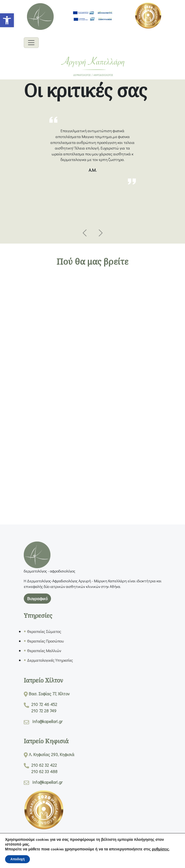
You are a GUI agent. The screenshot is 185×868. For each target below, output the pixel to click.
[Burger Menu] (31, 43)
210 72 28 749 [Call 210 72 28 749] (44, 711)
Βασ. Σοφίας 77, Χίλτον (49, 694)
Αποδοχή (17, 859)
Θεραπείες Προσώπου (45, 641)
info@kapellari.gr (47, 721)
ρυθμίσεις (160, 849)
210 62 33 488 (44, 771)
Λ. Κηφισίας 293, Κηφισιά (52, 754)
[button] (7, 20)
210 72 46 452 (44, 704)
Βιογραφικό (37, 598)
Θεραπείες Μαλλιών (44, 651)
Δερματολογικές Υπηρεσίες (50, 660)
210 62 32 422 (44, 765)
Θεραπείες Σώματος (44, 631)
